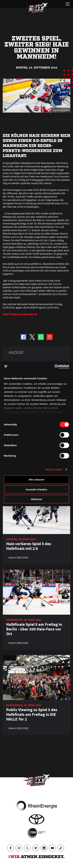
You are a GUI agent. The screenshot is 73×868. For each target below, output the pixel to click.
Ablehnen (36, 499)
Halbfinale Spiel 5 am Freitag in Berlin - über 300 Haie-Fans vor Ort (34, 629)
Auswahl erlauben (36, 489)
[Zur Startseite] (36, 8)
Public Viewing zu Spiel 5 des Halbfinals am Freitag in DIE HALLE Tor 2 (32, 714)
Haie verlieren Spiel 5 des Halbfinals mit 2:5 (29, 546)
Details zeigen (54, 469)
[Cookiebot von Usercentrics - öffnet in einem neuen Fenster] (54, 367)
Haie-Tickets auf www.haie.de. (20, 314)
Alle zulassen (36, 480)
